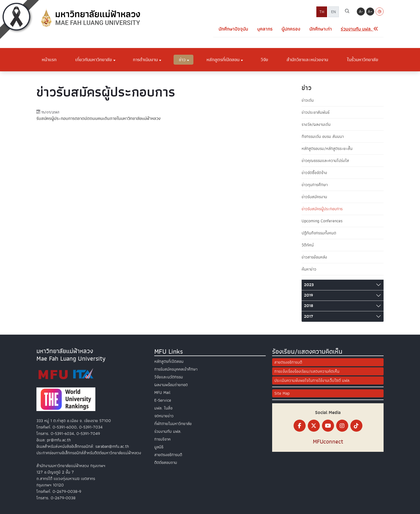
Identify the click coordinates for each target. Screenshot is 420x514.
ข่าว (182, 60)
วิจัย (264, 60)
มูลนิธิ (159, 447)
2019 (308, 295)
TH (322, 12)
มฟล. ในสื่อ (163, 408)
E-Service (163, 400)
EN (333, 12)
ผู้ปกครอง (291, 29)
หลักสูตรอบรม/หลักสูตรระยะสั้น (327, 149)
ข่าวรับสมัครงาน (314, 197)
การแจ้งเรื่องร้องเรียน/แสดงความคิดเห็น (307, 371)
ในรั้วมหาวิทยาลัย (363, 60)
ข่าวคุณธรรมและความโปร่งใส (325, 161)
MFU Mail (162, 393)
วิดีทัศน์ (308, 245)
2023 (309, 285)
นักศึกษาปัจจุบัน (233, 29)
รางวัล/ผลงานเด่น (316, 124)
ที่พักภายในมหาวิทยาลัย (173, 424)
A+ (370, 12)
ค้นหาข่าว (309, 269)
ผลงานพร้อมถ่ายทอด (171, 385)
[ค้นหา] (347, 12)
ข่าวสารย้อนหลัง (314, 257)
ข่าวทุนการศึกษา (315, 185)
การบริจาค (162, 439)
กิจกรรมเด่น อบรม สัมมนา (323, 136)
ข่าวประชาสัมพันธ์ (316, 112)
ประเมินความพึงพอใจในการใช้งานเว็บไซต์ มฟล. (312, 380)
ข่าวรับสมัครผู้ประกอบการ (322, 209)
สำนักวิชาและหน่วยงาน (307, 60)
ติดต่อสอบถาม (166, 463)
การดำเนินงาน (145, 60)
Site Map (282, 393)
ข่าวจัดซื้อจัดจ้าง (314, 173)
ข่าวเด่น (308, 100)
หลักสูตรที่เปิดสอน (223, 60)
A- (361, 12)
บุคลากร (265, 29)
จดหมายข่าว (164, 416)
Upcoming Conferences (322, 221)
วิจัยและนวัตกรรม (169, 377)
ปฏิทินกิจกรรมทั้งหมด (319, 233)
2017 (309, 316)
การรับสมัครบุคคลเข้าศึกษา (176, 369)
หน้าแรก (49, 60)
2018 (309, 306)
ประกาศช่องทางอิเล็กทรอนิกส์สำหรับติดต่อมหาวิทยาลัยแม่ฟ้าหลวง (89, 453)
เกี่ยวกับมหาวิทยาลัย (94, 60)
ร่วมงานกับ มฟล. (168, 431)
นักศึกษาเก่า (321, 29)
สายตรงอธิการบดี (168, 455)
